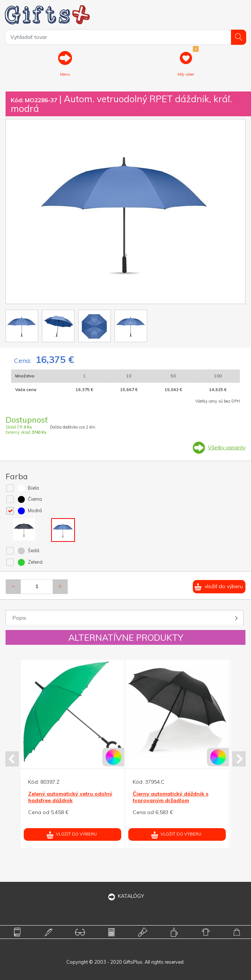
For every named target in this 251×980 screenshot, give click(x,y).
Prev (12, 759)
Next (239, 759)
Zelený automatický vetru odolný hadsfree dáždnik (70, 797)
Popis (19, 618)
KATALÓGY (126, 896)
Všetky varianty (227, 447)
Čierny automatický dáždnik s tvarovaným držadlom (171, 797)
